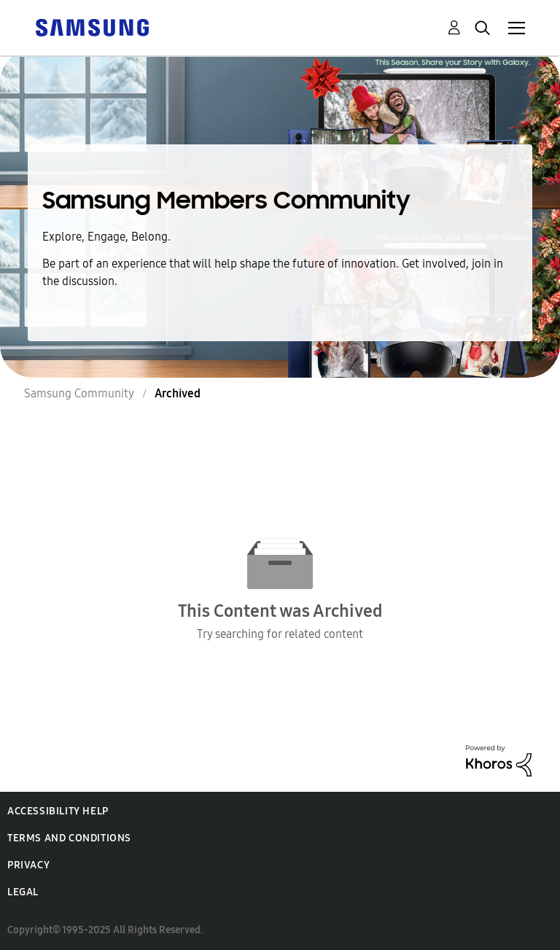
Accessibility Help (58, 811)
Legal (23, 892)
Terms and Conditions (69, 838)
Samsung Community (79, 393)
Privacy (28, 865)
